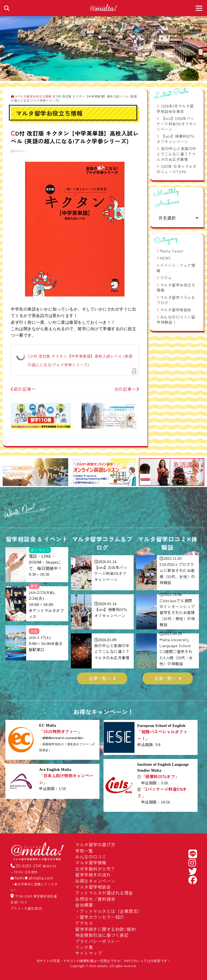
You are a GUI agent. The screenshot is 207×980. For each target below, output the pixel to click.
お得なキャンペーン (95, 881)
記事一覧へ (100, 678)
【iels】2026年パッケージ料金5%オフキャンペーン (177, 124)
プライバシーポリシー (97, 941)
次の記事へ (127, 389)
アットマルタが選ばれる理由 (104, 893)
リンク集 (84, 947)
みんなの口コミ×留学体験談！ (176, 320)
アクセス (84, 923)
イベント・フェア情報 (176, 268)
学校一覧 (84, 851)
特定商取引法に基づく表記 (102, 935)
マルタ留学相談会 (176, 310)
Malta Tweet (172, 251)
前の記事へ (23, 389)
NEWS (165, 258)
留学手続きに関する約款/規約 (105, 929)
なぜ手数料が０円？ (95, 869)
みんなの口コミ (91, 857)
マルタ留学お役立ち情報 (176, 288)
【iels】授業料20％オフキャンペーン (175, 139)
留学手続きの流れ (93, 875)
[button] (9, 473)
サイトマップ (89, 953)
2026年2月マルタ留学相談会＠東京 (175, 109)
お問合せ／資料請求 (95, 899)
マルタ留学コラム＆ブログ (176, 300)
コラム (166, 278)
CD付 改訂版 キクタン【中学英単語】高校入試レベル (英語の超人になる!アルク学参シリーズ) (80, 360)
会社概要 (84, 905)
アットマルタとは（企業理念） (111, 911)
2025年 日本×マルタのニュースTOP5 (177, 169)
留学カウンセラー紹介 (102, 917)
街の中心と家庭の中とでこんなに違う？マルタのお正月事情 (177, 154)
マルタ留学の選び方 (95, 844)
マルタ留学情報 (91, 862)
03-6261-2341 (29, 865)
